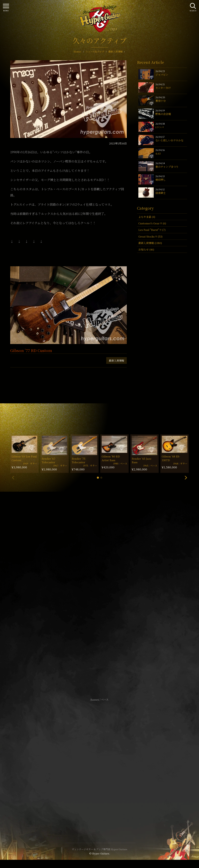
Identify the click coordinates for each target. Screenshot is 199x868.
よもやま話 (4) (147, 217)
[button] (98, 478)
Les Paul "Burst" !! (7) (152, 230)
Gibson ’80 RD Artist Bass (111, 458)
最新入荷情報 (116, 360)
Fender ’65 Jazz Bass (142, 460)
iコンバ (160, 127)
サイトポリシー (100, 757)
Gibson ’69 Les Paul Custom (24, 458)
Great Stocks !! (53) (150, 236)
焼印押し (161, 180)
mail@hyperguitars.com (105, 587)
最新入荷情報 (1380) (150, 243)
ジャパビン (162, 75)
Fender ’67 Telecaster (49, 460)
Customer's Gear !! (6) (152, 223)
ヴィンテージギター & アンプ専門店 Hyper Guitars (100, 849)
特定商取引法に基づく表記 (100, 762)
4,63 (158, 153)
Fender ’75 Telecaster (79, 460)
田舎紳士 (161, 193)
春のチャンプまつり (167, 167)
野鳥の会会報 (163, 114)
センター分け (163, 88)
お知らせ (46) (146, 249)
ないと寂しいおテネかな (169, 140)
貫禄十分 (161, 101)
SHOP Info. (99, 597)
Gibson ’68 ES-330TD (171, 458)
